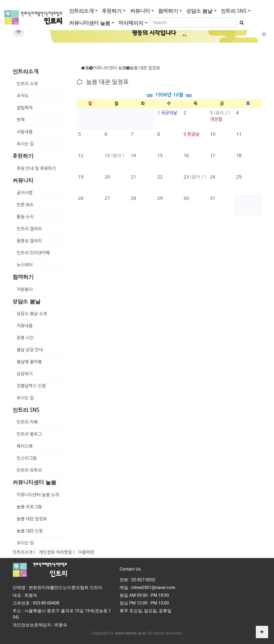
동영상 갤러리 (29, 241)
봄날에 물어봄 (29, 362)
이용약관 (86, 552)
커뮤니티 (140, 11)
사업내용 (25, 132)
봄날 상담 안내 (30, 350)
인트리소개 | (24, 552)
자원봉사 (25, 289)
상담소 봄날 (199, 11)
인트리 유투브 (29, 470)
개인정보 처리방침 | (56, 552)
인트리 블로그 (29, 434)
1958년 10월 (169, 95)
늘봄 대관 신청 (30, 531)
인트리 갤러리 (29, 229)
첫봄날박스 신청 (31, 386)
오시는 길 (25, 144)
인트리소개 (81, 11)
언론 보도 (25, 205)
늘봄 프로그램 (29, 507)
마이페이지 (131, 23)
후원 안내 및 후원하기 (36, 168)
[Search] (193, 22)
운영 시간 (25, 338)
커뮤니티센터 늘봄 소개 (38, 495)
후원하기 (112, 11)
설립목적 (25, 108)
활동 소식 (25, 217)
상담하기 (25, 374)
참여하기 (168, 11)
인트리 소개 (27, 84)
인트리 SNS (234, 11)
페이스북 (25, 446)
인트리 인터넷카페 (33, 253)
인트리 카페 (27, 422)
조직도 (23, 96)
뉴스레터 (25, 265)
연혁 (21, 120)
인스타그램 (27, 458)
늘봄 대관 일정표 (32, 519)
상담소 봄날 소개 (32, 314)
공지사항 (25, 193)
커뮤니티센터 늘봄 (90, 23)
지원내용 (25, 326)
